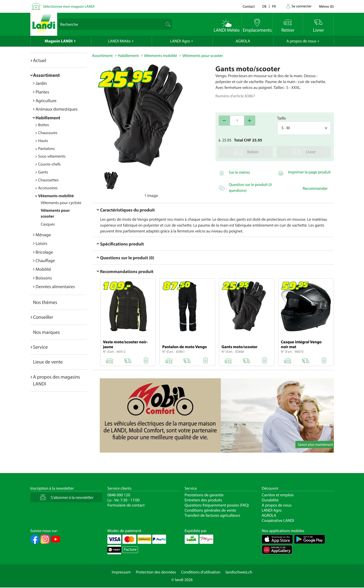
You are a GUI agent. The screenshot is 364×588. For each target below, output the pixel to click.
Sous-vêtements (52, 156)
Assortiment (47, 75)
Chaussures (48, 133)
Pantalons (47, 149)
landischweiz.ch (239, 572)
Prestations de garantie (204, 495)
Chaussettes (48, 180)
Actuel (40, 60)
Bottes (44, 125)
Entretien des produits (203, 500)
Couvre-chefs (49, 164)
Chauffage (45, 260)
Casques (48, 224)
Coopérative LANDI (278, 521)
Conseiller (43, 317)
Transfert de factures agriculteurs (212, 515)
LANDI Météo (120, 41)
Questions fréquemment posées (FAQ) (217, 505)
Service (41, 347)
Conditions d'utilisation (201, 572)
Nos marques (47, 332)
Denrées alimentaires (55, 286)
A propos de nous (301, 41)
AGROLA (243, 41)
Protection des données (156, 572)
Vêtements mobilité (56, 196)
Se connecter (302, 6)
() (326, 6)
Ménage (43, 235)
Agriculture (46, 101)
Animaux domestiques (57, 109)
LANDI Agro (180, 41)
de (265, 6)
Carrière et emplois (278, 495)
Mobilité (43, 269)
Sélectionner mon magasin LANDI (69, 6)
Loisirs (42, 243)
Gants (43, 172)
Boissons (44, 278)
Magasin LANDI (59, 41)
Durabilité (270, 500)
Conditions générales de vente (210, 510)
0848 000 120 (119, 495)
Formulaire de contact (126, 505)
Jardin (41, 83)
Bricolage (44, 252)
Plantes (42, 92)
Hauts (43, 141)
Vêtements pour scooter (203, 56)
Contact (249, 6)
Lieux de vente (48, 362)
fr (274, 6)
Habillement (48, 118)
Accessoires (48, 188)
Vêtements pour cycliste (61, 203)
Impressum (121, 572)
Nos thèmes (45, 302)
